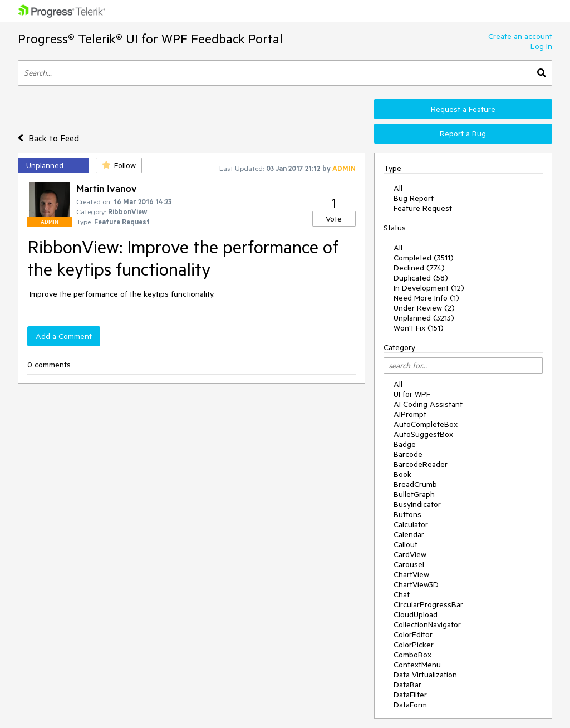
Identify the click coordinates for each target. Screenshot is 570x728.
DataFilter (410, 695)
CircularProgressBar (428, 604)
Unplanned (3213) (424, 318)
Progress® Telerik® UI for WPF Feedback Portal (150, 39)
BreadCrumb (415, 484)
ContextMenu (417, 665)
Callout (406, 544)
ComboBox (412, 655)
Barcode (408, 454)
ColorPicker (414, 645)
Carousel (409, 564)
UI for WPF (412, 394)
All (398, 188)
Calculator (411, 524)
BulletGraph (414, 494)
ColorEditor (413, 634)
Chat (402, 594)
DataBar (407, 685)
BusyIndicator (417, 504)
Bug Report (414, 198)
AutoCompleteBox (426, 424)
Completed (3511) (424, 258)
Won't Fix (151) (419, 328)
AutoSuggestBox (423, 434)
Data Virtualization (425, 675)
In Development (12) (429, 288)
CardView (410, 554)
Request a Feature (463, 109)
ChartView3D (416, 584)
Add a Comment (64, 336)
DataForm (410, 705)
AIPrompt (410, 414)
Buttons (407, 514)
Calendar (409, 534)
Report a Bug (463, 134)
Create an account (520, 36)
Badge (405, 444)
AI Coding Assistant (428, 404)
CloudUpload (416, 614)
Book (402, 474)
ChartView (411, 574)
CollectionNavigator (427, 624)
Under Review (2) (424, 308)
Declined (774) (419, 268)
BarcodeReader (421, 464)
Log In (541, 46)
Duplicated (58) (421, 278)
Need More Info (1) (426, 298)
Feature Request (423, 208)
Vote (334, 219)
